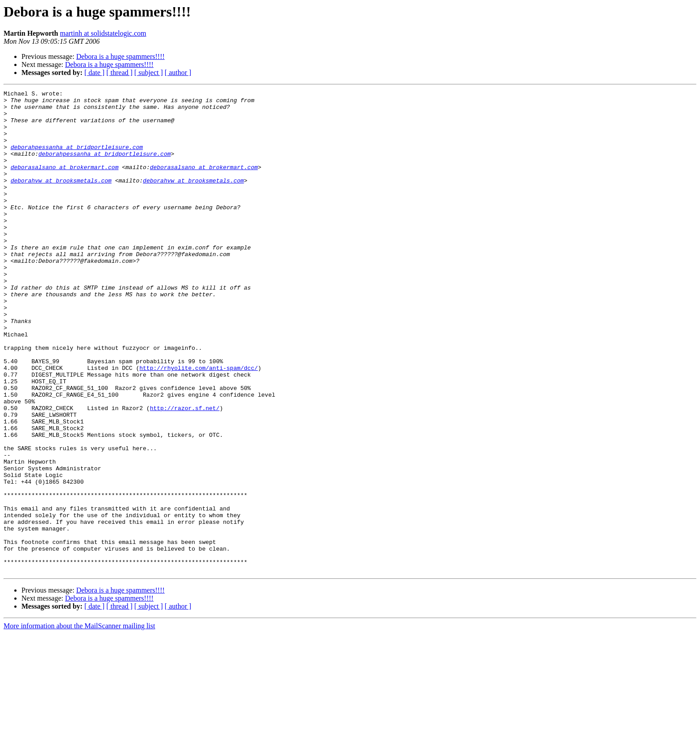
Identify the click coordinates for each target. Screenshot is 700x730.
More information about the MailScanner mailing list (79, 722)
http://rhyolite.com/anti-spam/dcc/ (198, 424)
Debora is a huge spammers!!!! (121, 56)
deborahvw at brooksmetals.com (61, 199)
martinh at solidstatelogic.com (103, 33)
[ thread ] (119, 73)
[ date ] (94, 73)
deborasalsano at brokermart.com (65, 183)
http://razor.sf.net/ (185, 472)
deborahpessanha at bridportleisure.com (77, 159)
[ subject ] (149, 73)
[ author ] (178, 73)
